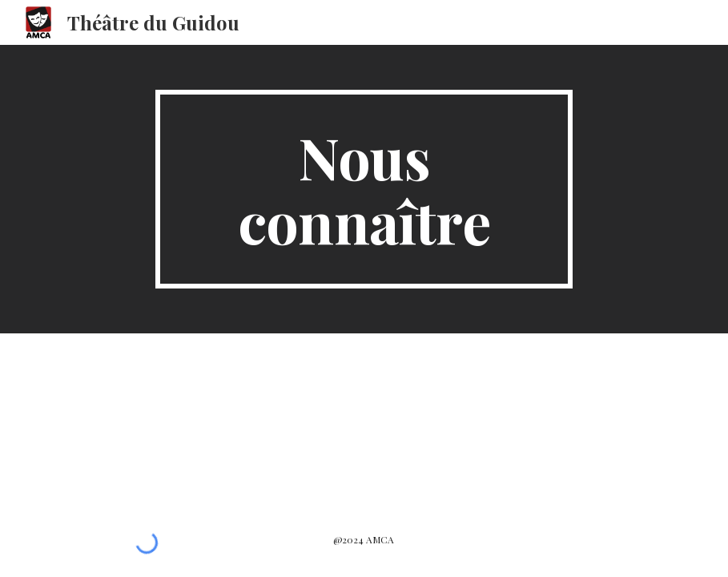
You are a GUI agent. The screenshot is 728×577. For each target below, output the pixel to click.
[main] (364, 189)
